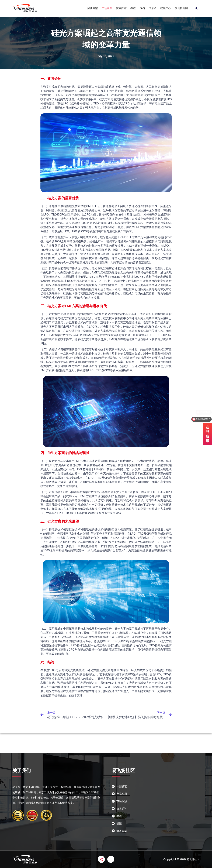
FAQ (142, 8)
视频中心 (166, 8)
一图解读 (122, 786)
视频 (119, 823)
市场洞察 (107, 8)
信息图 (153, 8)
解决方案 (93, 8)
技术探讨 (121, 8)
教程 (133, 8)
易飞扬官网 (181, 8)
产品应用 (122, 794)
